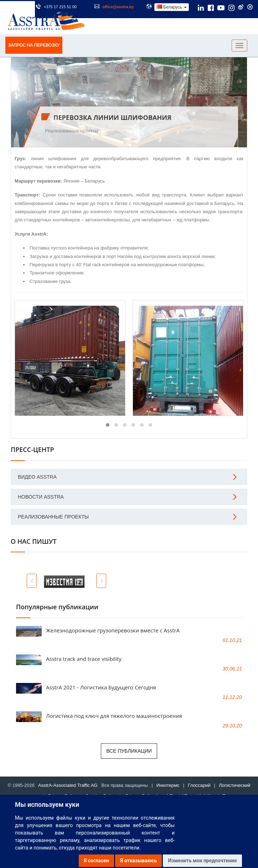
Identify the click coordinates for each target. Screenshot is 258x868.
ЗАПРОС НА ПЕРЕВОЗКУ (34, 45)
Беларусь (172, 7)
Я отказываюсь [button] (138, 861)
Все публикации (129, 751)
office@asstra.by (118, 7)
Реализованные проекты (71, 131)
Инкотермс (168, 785)
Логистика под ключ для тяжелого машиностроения (114, 716)
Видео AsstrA (37, 477)
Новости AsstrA (41, 497)
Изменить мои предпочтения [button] (202, 861)
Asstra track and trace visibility (84, 659)
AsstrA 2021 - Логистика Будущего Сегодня (101, 687)
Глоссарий (199, 785)
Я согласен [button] (96, 861)
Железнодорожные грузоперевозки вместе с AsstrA (113, 630)
